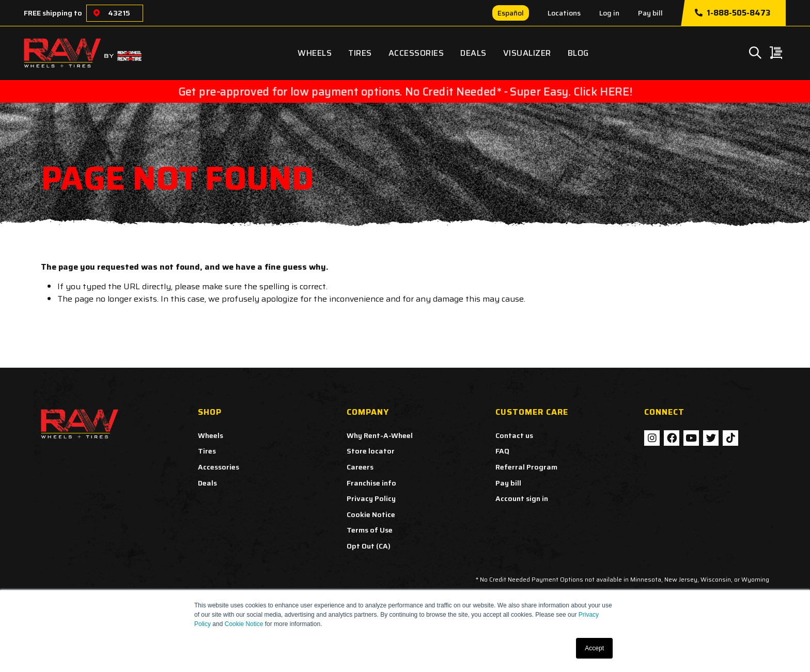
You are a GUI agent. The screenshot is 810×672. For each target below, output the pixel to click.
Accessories (416, 53)
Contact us (514, 435)
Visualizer (527, 53)
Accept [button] (594, 648)
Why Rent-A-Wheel (380, 435)
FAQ (502, 451)
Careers (360, 467)
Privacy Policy (371, 498)
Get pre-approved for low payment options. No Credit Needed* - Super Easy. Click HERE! (405, 91)
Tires (360, 53)
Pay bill (650, 13)
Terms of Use (370, 530)
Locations (564, 13)
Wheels (315, 53)
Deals (473, 53)
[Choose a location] (97, 13)
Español (511, 13)
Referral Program (526, 467)
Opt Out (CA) (369, 546)
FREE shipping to (53, 13)
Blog (578, 53)
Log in (609, 13)
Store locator (371, 451)
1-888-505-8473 (733, 13)
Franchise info (371, 483)
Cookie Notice (244, 624)
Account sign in (522, 498)
